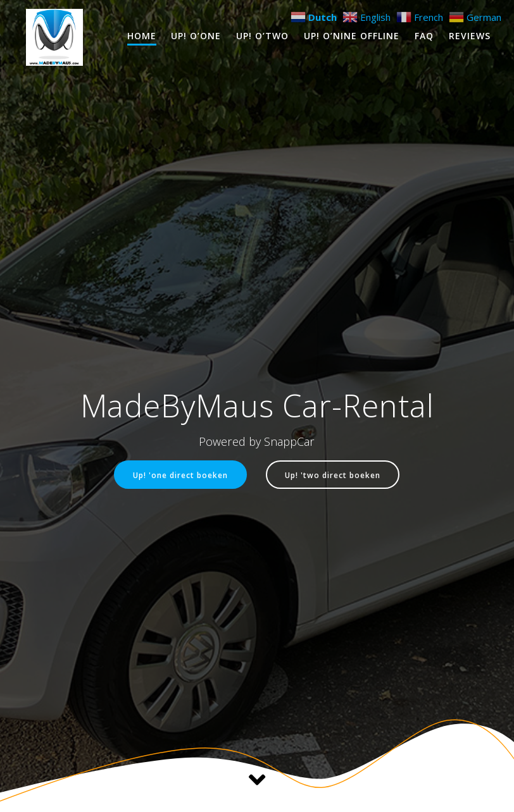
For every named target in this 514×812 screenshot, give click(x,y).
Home (142, 36)
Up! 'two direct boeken (333, 475)
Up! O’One (196, 36)
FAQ (424, 36)
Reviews (470, 36)
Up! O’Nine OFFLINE (352, 36)
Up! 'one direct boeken (180, 475)
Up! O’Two (262, 36)
